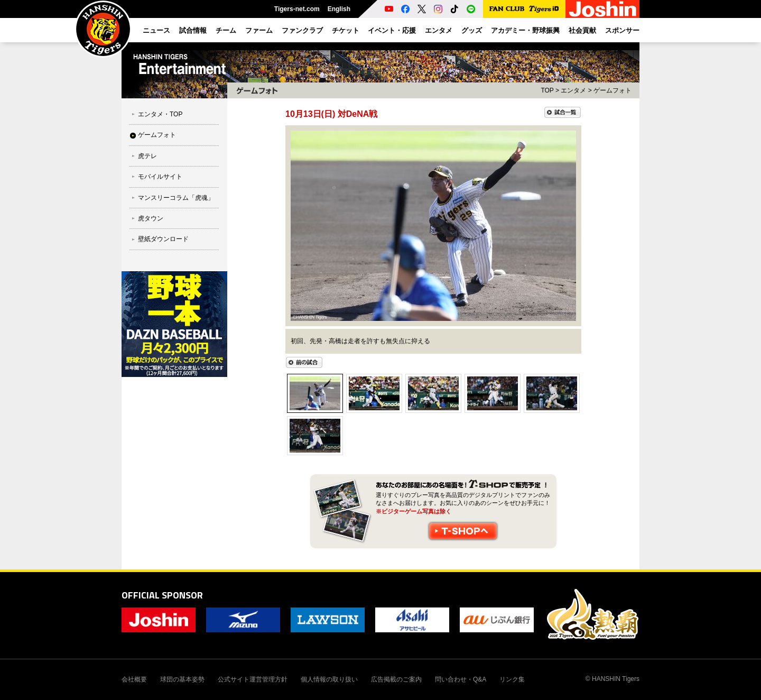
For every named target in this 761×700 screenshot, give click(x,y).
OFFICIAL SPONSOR (162, 595)
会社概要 (134, 679)
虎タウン (151, 218)
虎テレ (147, 156)
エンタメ (573, 90)
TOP (547, 90)
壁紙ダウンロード (163, 239)
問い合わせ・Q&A (461, 679)
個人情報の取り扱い (329, 679)
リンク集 (512, 679)
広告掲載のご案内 (396, 679)
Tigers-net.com (297, 9)
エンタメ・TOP (160, 114)
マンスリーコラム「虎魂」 (176, 198)
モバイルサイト (160, 177)
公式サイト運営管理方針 (253, 679)
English (339, 9)
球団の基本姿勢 (182, 679)
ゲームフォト (157, 135)
